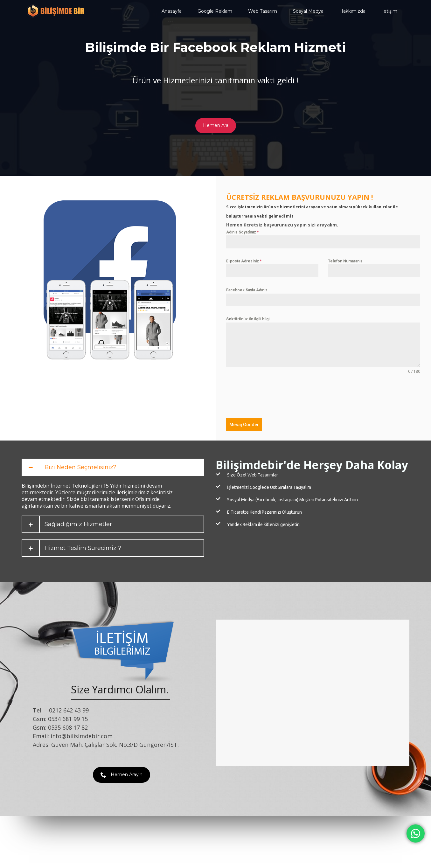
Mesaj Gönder (244, 425)
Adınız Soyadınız (242, 232)
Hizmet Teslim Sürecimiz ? (83, 548)
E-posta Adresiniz (244, 261)
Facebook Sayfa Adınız (247, 290)
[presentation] (275, 396)
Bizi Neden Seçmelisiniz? (80, 467)
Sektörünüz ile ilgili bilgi (248, 319)
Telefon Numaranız (345, 261)
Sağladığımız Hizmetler (78, 524)
